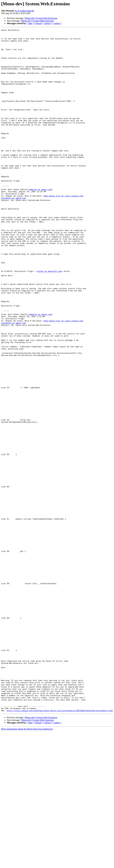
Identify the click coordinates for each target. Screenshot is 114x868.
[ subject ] (48, 23)
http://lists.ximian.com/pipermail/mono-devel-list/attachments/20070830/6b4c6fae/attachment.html (60, 847)
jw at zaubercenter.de (24, 11)
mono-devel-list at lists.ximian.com (63, 229)
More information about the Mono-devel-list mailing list (27, 865)
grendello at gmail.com (13, 232)
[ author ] (57, 23)
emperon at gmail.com (40, 222)
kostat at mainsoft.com (49, 320)
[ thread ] (38, 23)
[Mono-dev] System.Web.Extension (41, 18)
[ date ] (30, 23)
